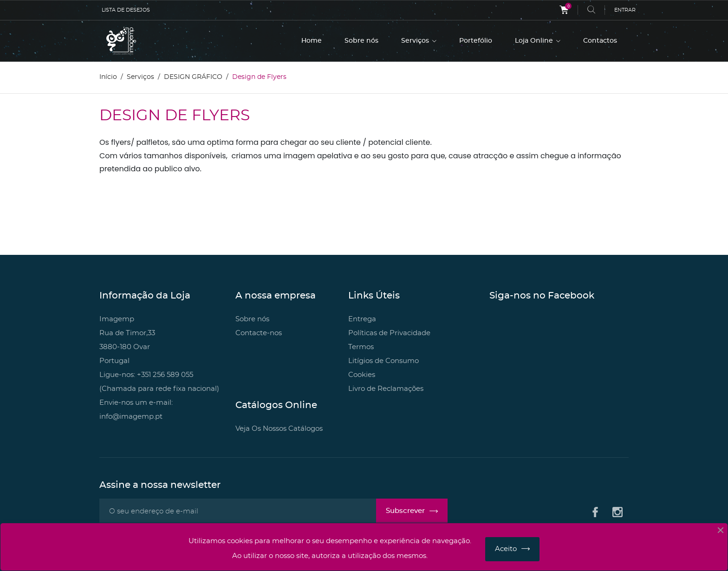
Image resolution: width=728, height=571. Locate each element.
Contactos (600, 41)
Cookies (362, 375)
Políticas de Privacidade (389, 333)
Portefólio (476, 41)
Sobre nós (361, 41)
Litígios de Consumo (383, 361)
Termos (361, 347)
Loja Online (535, 41)
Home (312, 41)
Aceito (506, 549)
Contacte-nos (259, 333)
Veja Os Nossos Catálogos (279, 429)
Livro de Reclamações (386, 389)
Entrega (362, 319)
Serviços (416, 41)
